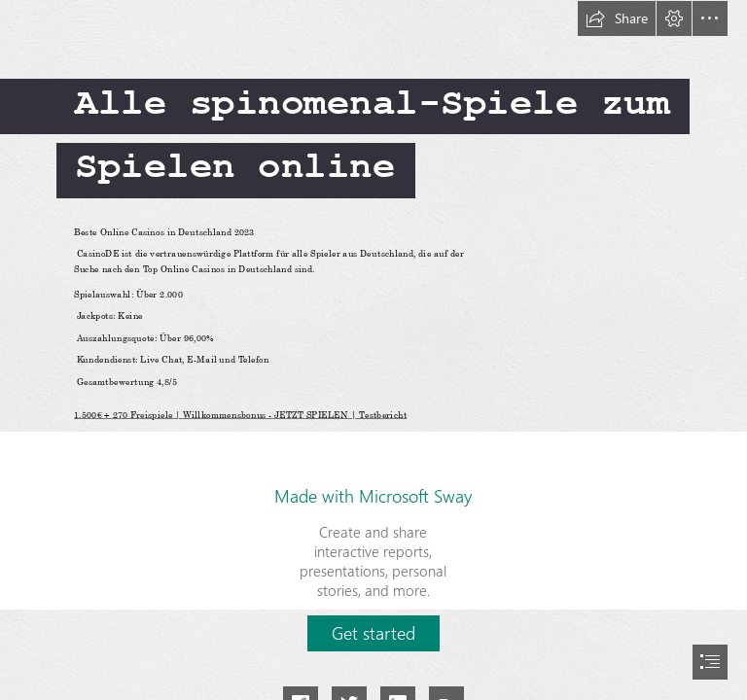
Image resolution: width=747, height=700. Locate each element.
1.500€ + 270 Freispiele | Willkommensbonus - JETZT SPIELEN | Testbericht (240, 414)
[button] (617, 18)
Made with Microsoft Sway (373, 496)
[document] (373, 350)
